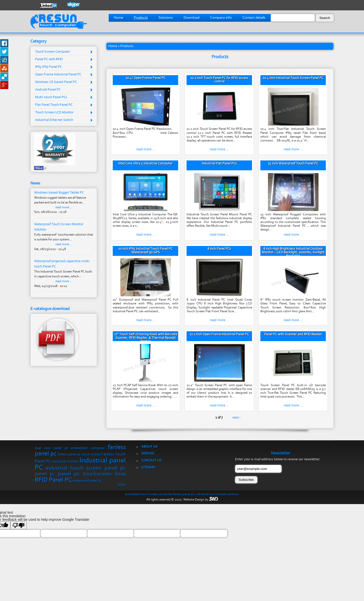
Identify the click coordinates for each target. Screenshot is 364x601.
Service (148, 454)
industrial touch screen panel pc (86, 468)
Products (141, 18)
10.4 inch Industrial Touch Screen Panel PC (293, 78)
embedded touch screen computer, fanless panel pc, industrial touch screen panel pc (182, 494)
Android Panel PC (48, 90)
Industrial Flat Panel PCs (219, 164)
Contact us (151, 461)
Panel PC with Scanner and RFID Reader (293, 335)
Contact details (254, 18)
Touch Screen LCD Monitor (54, 113)
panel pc (45, 474)
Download (191, 18)
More (122, 485)
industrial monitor (65, 462)
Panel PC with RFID (49, 59)
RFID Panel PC (53, 480)
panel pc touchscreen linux (92, 474)
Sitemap (148, 468)
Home (118, 18)
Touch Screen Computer (53, 52)
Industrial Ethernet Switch (54, 120)
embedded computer (88, 448)
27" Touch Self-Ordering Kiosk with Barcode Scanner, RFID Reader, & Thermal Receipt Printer (146, 338)
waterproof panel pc (87, 481)
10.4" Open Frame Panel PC (146, 78)
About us (149, 447)
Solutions (166, 18)
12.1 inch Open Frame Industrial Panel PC (219, 335)
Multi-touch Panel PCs (51, 97)
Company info (221, 18)
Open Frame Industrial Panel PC (58, 75)
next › (236, 418)
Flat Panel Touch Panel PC (54, 105)
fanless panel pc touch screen (79, 455)
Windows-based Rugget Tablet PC (59, 193)
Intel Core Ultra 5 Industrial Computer (145, 164)
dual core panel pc (51, 448)
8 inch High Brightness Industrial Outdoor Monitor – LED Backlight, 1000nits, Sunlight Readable (293, 253)
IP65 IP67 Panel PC (49, 67)
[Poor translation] (18, 525)
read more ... (146, 150)
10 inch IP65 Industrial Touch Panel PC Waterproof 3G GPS (145, 251)
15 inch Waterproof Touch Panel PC (293, 164)
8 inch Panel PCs (219, 249)
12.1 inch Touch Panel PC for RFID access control (219, 80)
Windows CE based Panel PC (56, 82)
